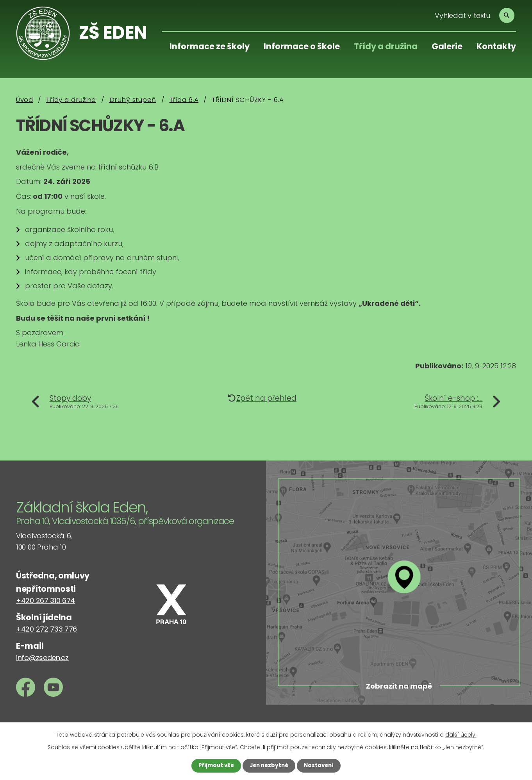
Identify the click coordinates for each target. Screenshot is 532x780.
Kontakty (496, 46)
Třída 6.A (184, 100)
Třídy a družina (386, 46)
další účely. (461, 734)
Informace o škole (302, 46)
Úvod (24, 100)
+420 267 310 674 (46, 601)
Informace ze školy (210, 46)
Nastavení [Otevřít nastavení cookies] (321, 766)
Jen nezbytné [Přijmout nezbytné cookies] (269, 766)
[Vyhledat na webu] (472, 15)
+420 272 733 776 (46, 629)
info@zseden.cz (42, 658)
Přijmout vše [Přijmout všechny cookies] (214, 766)
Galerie (447, 46)
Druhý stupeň (133, 100)
